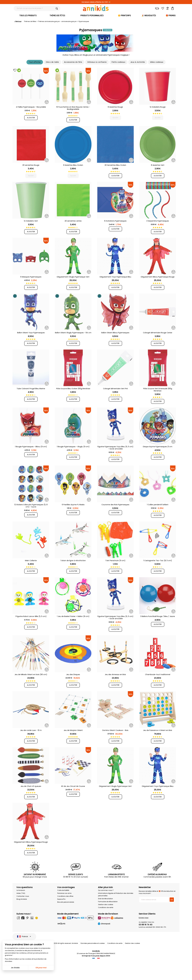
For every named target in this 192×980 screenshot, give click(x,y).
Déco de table (52, 62)
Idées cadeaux (157, 62)
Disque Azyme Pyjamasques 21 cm (158, 447)
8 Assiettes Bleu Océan (73, 165)
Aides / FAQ (21, 893)
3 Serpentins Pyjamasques (158, 221)
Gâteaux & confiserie (97, 62)
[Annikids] (96, 8)
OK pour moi (41, 968)
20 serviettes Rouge (31, 165)
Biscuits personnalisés (66, 902)
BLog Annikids (22, 899)
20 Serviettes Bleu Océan (115, 165)
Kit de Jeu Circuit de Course (73, 786)
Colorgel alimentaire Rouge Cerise (158, 333)
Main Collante (31, 561)
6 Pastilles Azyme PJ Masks (73, 505)
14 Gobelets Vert (31, 221)
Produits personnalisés (92, 15)
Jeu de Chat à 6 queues (31, 786)
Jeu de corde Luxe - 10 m (31, 730)
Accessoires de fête (73, 62)
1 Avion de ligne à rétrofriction (73, 561)
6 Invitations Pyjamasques (115, 221)
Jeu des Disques (73, 674)
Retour (18, 21)
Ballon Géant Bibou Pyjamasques (115, 333)
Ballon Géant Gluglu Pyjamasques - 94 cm (73, 333)
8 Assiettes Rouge (115, 107)
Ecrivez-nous (144, 918)
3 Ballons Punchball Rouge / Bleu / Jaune (158, 616)
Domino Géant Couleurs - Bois (115, 730)
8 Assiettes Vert (158, 165)
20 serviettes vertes (73, 221)
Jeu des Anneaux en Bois (115, 674)
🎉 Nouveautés (149, 15)
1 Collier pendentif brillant (158, 505)
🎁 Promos (171, 15)
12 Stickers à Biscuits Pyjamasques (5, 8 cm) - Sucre (31, 506)
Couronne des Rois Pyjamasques (115, 505)
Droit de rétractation (105, 899)
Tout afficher (35, 62)
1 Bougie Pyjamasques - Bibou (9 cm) (31, 447)
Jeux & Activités (138, 62)
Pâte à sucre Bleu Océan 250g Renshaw (73, 389)
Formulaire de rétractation (108, 902)
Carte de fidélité (63, 890)
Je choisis (15, 968)
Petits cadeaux (118, 62)
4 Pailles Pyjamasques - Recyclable (31, 107)
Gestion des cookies (106, 905)
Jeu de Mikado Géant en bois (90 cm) (31, 674)
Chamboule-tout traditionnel (158, 674)
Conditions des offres (65, 896)
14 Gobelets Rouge (158, 107)
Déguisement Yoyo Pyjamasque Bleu (115, 277)
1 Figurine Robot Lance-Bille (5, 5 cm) (31, 616)
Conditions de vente (106, 907)
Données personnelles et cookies (93, 943)
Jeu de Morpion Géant (73, 730)
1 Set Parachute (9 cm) (115, 561)
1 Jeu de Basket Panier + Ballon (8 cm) (73, 616)
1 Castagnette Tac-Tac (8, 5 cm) (158, 561)
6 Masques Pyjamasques (31, 277)
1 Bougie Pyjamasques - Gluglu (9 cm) (73, 447)
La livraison (21, 890)
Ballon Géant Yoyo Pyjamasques (31, 333)
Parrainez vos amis (64, 893)
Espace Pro (61, 899)
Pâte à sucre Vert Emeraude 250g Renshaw (158, 390)
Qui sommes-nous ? (106, 890)
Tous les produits (28, 15)
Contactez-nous (23, 896)
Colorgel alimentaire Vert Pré (115, 389)
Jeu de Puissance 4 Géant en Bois (158, 730)
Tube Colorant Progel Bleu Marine (31, 389)
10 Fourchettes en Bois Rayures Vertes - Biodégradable (73, 108)
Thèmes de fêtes (57, 15)
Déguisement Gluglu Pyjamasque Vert (73, 277)
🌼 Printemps (124, 15)
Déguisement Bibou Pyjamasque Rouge (158, 277)
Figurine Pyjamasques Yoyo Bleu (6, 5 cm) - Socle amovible (115, 448)
